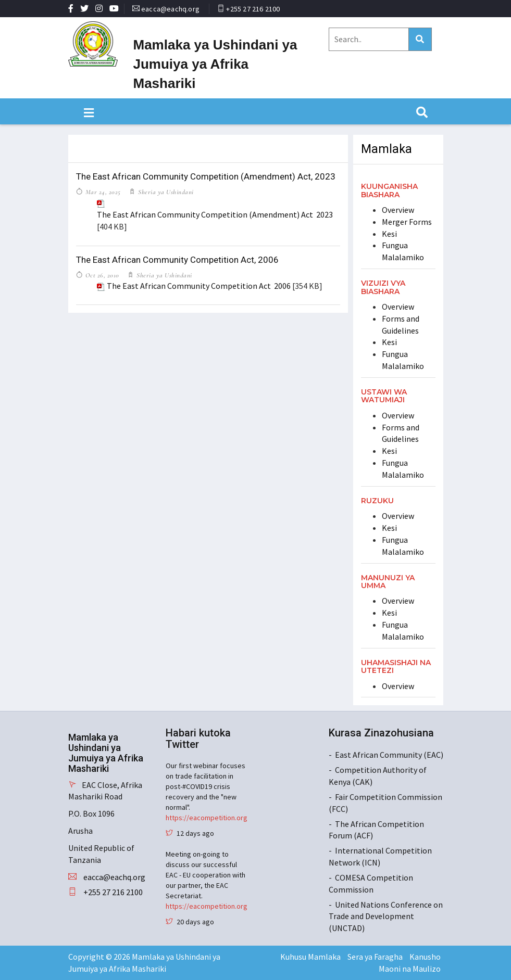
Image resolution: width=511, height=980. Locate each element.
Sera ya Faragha (375, 957)
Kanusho (425, 957)
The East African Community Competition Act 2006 (199, 286)
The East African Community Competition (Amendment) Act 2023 (215, 214)
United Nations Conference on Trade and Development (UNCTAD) (386, 917)
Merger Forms (407, 222)
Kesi (389, 234)
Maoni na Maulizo (410, 969)
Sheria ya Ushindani (165, 192)
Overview (398, 210)
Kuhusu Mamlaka (310, 957)
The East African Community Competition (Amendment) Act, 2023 (206, 176)
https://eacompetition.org (207, 818)
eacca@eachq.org (170, 9)
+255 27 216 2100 (253, 9)
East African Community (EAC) (389, 755)
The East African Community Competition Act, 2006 (177, 260)
